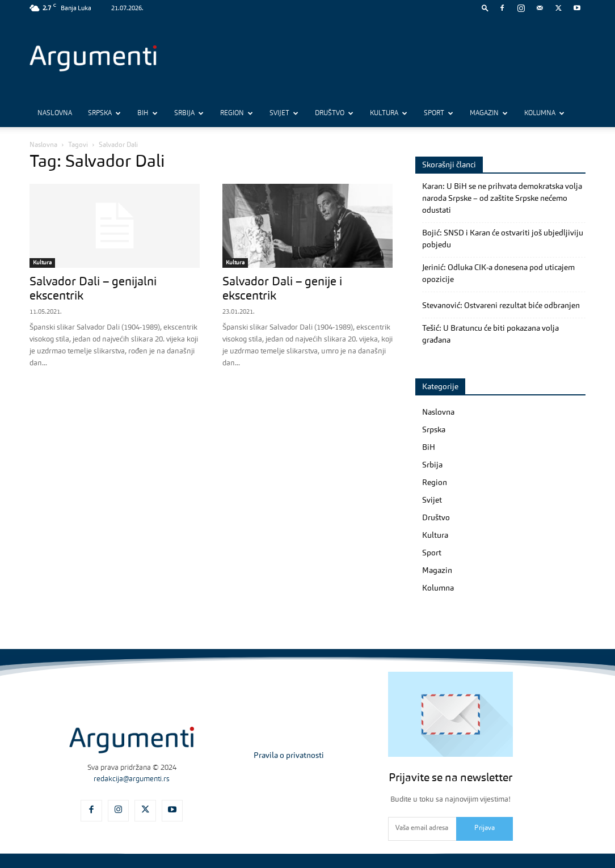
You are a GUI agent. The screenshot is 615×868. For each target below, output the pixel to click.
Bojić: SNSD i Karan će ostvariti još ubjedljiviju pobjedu (503, 239)
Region (237, 113)
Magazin (489, 113)
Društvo (334, 113)
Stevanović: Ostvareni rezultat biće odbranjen (501, 306)
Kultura (389, 113)
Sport (439, 113)
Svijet (284, 113)
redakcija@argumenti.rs (132, 779)
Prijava (485, 828)
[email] (422, 829)
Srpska (104, 113)
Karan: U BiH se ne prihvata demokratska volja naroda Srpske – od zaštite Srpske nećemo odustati (502, 199)
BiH (148, 113)
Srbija (189, 113)
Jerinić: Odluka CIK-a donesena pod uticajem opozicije (498, 274)
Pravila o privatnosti (289, 756)
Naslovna (55, 113)
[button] (485, 8)
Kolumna (544, 113)
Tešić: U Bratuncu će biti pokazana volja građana (490, 334)
